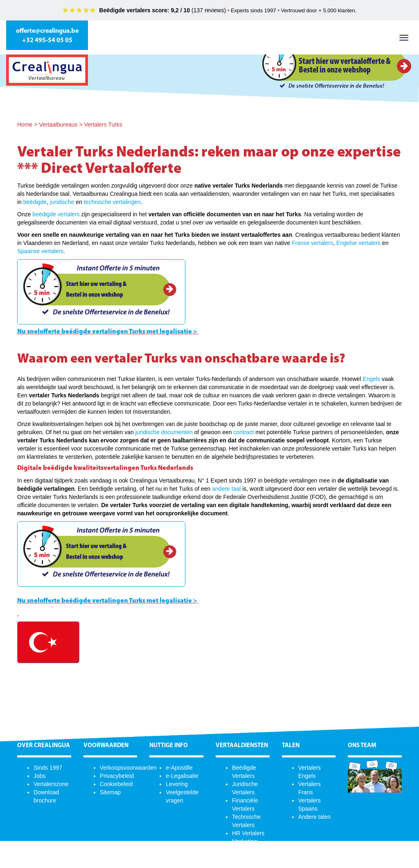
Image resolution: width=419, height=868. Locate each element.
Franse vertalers (312, 243)
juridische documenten (164, 432)
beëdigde (35, 202)
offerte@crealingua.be (47, 31)
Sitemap (110, 792)
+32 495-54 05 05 (47, 41)
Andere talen (314, 817)
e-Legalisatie (182, 776)
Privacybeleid (117, 776)
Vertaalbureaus (58, 125)
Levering (177, 784)
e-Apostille (179, 768)
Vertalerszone (51, 784)
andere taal (226, 489)
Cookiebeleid (116, 784)
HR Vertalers (248, 833)
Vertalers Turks (103, 125)
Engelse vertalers (358, 243)
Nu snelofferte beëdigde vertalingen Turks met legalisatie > (107, 332)
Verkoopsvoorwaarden (128, 768)
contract (243, 432)
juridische (62, 202)
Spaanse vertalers (40, 251)
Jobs (40, 776)
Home (25, 125)
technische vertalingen (112, 202)
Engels (371, 379)
